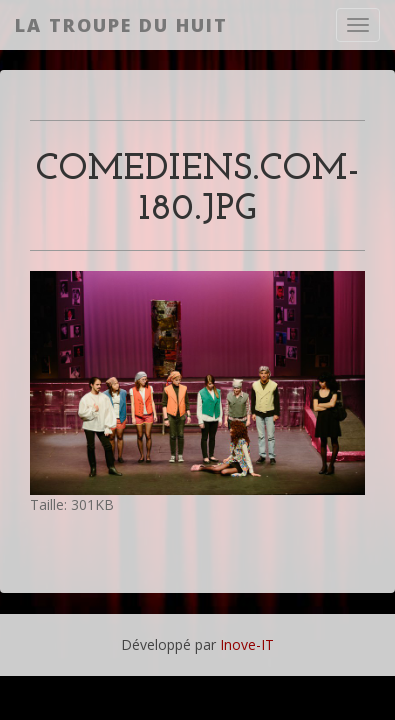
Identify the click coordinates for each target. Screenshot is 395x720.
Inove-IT (247, 644)
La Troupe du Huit (121, 25)
